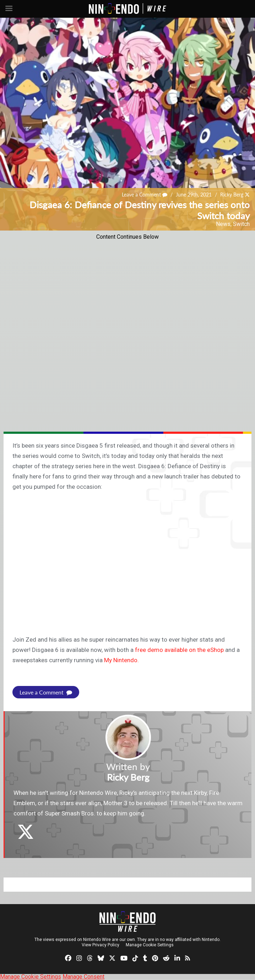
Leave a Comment (145, 195)
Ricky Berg (232, 195)
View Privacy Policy (101, 945)
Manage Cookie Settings (150, 945)
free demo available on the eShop (179, 650)
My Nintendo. (121, 660)
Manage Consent (83, 977)
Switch (241, 224)
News (223, 224)
